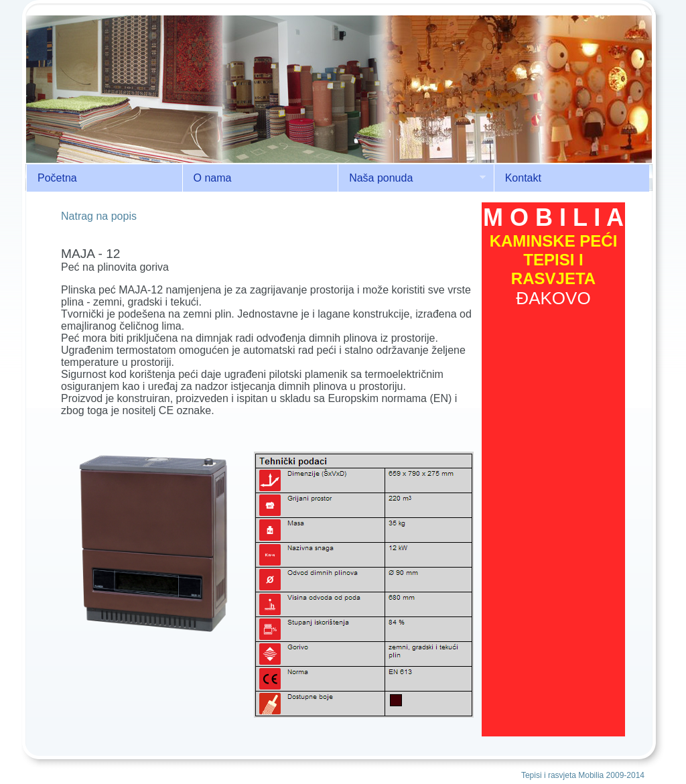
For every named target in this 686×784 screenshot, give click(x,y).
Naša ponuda (412, 178)
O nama (213, 178)
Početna (57, 178)
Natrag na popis (99, 216)
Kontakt (523, 178)
